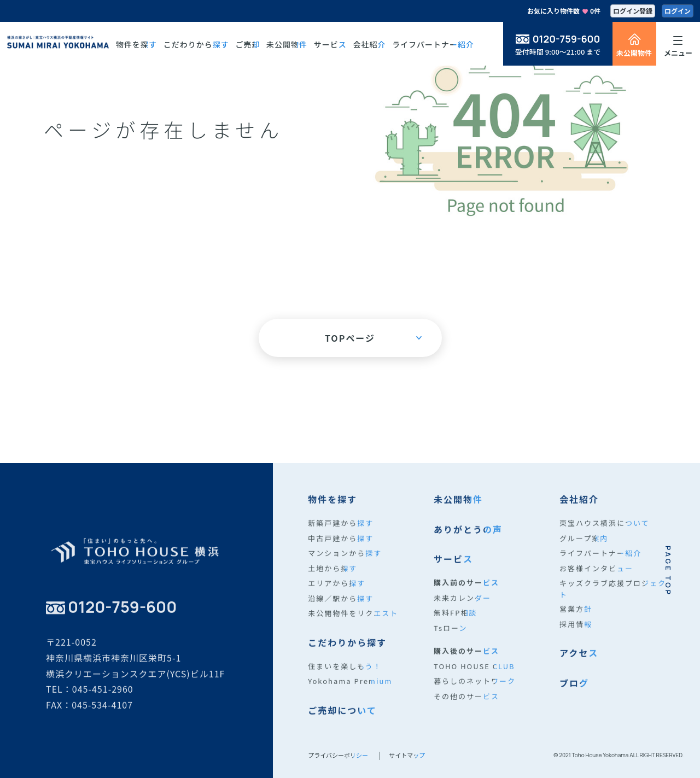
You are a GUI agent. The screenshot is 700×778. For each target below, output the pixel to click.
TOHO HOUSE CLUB (474, 676)
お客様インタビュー (596, 578)
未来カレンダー (462, 608)
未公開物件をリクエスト (353, 624)
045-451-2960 (103, 699)
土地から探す (332, 578)
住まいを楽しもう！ (345, 676)
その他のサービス (466, 706)
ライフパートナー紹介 (600, 563)
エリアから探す (337, 593)
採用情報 (576, 634)
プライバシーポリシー (338, 755)
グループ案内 (584, 548)
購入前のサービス (466, 593)
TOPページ (373, 338)
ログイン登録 (633, 11)
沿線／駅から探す (341, 608)
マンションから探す (345, 563)
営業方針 (576, 619)
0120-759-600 (567, 39)
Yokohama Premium (350, 691)
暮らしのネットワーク (475, 691)
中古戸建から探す (341, 548)
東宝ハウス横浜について (605, 533)
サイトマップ (407, 755)
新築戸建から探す (341, 533)
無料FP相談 (455, 623)
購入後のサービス (466, 661)
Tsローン (450, 638)
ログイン (678, 11)
